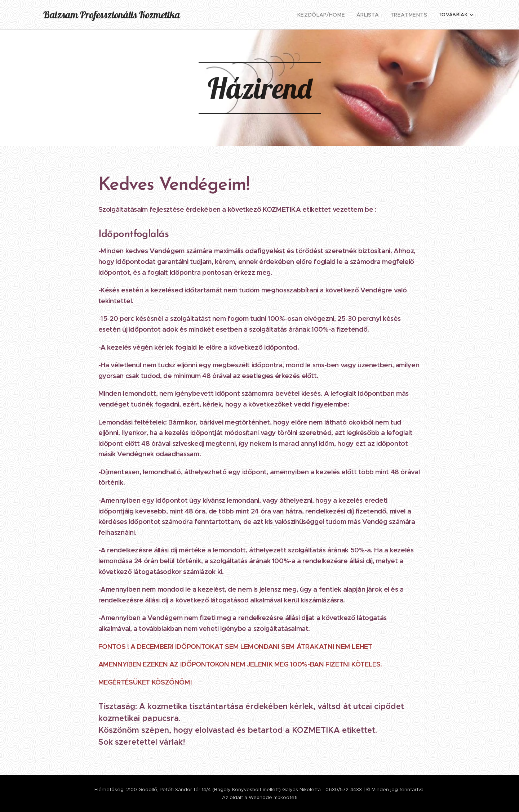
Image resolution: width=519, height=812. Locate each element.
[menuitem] (245, 15)
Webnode (260, 797)
